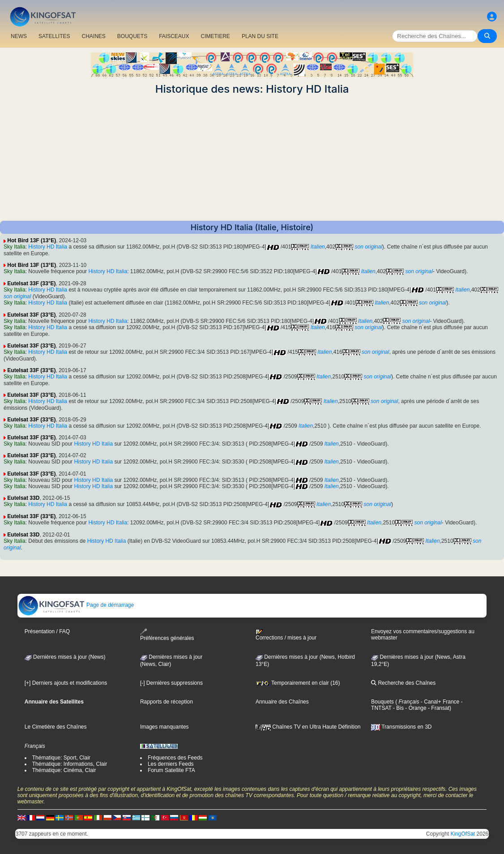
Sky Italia (15, 247)
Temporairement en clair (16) (298, 683)
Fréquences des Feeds (175, 758)
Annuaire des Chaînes (282, 702)
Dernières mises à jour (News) (65, 657)
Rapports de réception (167, 702)
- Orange (415, 708)
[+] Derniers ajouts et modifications (66, 683)
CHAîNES (93, 36)
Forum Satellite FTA (171, 770)
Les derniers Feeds (171, 764)
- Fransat (438, 708)
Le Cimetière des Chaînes (56, 727)
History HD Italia (48, 247)
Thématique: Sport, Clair (61, 758)
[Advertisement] (252, 158)
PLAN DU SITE (260, 36)
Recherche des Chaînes (403, 683)
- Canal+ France (440, 702)
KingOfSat (463, 834)
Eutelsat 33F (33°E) (31, 283)
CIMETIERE (216, 36)
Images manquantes (164, 727)
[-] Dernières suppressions (171, 683)
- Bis (398, 708)
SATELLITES (54, 36)
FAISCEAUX (174, 36)
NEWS (19, 36)
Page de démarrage (76, 605)
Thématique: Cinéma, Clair (64, 770)
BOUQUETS (132, 36)
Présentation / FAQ (47, 631)
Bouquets (382, 702)
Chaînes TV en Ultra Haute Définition (308, 727)
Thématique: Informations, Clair (70, 764)
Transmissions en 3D (401, 727)
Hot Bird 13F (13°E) (32, 240)
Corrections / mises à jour (286, 635)
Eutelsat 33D (23, 498)
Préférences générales (167, 635)
